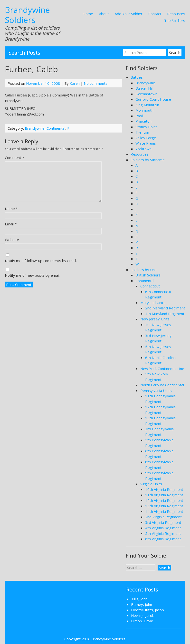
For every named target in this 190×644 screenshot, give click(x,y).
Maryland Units (153, 303)
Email (11, 224)
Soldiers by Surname (148, 160)
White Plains (146, 143)
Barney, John (142, 604)
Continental (56, 128)
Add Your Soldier (129, 14)
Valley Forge (146, 138)
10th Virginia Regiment (164, 489)
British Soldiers (148, 275)
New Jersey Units (155, 319)
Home (88, 14)
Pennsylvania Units (156, 391)
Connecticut (150, 286)
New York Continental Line (162, 369)
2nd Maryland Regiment (165, 308)
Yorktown (143, 149)
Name (11, 209)
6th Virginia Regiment (163, 539)
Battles (137, 77)
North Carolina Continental (162, 385)
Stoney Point (146, 127)
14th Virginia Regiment (164, 511)
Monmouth (144, 110)
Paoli (139, 116)
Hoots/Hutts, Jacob (147, 610)
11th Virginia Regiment (164, 495)
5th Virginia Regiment (163, 533)
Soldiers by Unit (144, 270)
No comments (96, 83)
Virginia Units (151, 484)
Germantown (146, 94)
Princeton (143, 121)
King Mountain (147, 105)
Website (12, 240)
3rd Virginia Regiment (163, 522)
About (104, 14)
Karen (75, 83)
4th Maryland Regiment (165, 314)
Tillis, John (139, 599)
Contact (155, 14)
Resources (176, 14)
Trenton (142, 132)
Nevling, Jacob (143, 615)
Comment (14, 158)
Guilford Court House (153, 99)
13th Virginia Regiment (164, 506)
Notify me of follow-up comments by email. (41, 261)
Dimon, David (142, 621)
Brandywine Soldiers (27, 15)
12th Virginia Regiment (164, 500)
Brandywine (35, 128)
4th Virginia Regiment (163, 528)
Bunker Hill (144, 88)
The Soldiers (175, 21)
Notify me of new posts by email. (33, 275)
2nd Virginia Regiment (163, 517)
